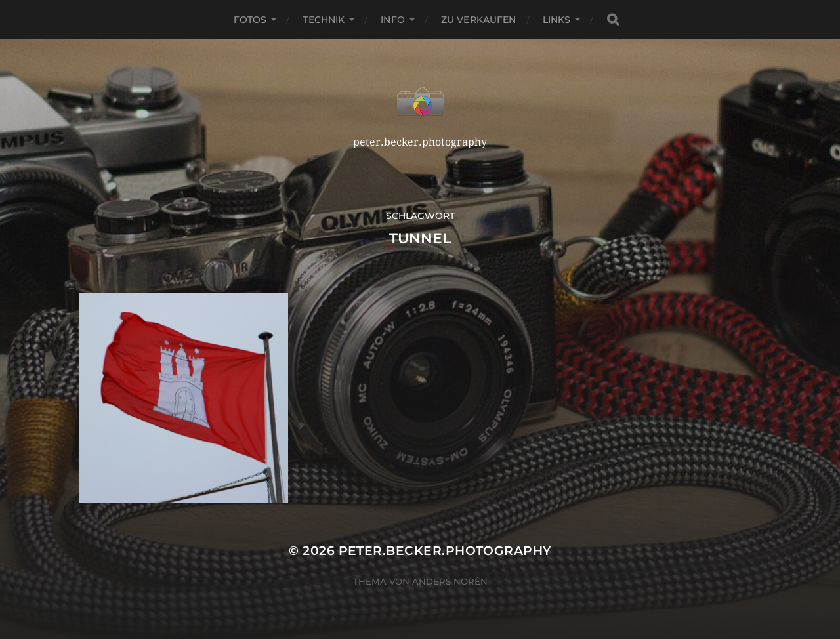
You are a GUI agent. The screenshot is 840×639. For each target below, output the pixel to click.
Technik (324, 20)
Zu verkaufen (479, 20)
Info (393, 20)
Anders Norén (450, 581)
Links (557, 20)
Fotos (250, 20)
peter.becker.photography (445, 551)
